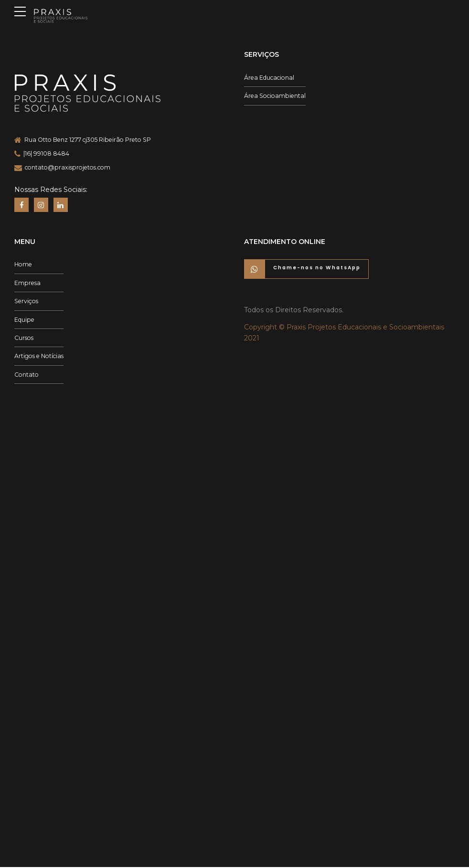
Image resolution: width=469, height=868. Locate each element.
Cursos (24, 338)
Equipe (24, 320)
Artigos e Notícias (39, 357)
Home (23, 265)
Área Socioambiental (275, 96)
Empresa (27, 283)
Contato (27, 375)
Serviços (26, 302)
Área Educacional (269, 78)
